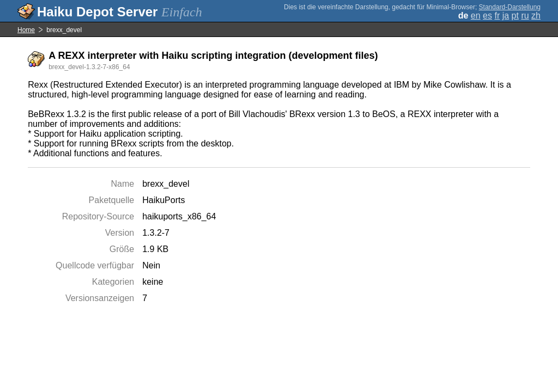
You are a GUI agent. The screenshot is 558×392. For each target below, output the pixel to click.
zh (536, 16)
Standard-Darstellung (510, 7)
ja (506, 16)
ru (525, 16)
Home (26, 30)
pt (515, 16)
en (476, 16)
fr (497, 16)
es (487, 16)
